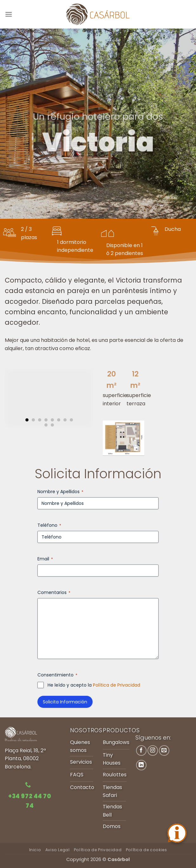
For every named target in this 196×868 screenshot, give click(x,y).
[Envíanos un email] (164, 751)
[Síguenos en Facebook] (141, 751)
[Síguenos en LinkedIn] (141, 765)
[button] (9, 14)
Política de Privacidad (117, 685)
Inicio (35, 850)
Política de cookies (147, 850)
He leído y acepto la (94, 685)
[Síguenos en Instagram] (153, 751)
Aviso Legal (58, 850)
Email (45, 559)
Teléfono (49, 525)
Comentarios (54, 592)
